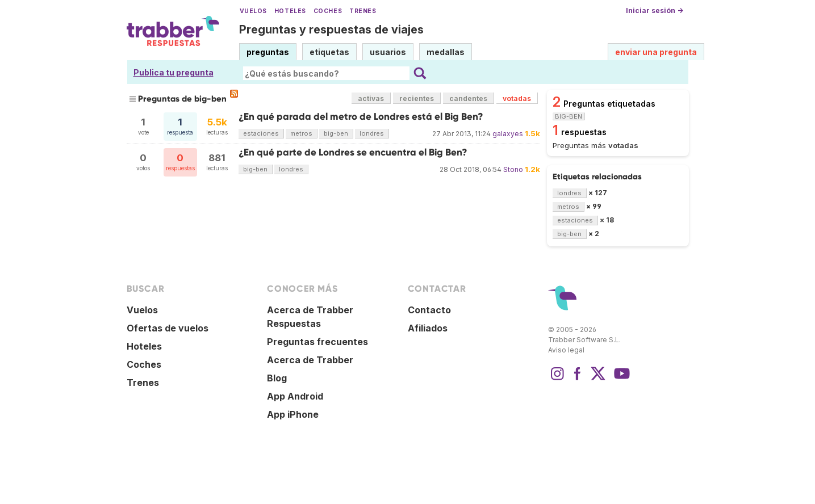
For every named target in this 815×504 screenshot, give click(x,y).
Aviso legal (566, 350)
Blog (277, 378)
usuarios (388, 52)
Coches (328, 11)
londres (372, 133)
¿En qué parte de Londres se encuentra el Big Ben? (353, 152)
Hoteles (290, 11)
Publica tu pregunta (174, 72)
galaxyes (508, 134)
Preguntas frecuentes (317, 342)
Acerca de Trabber (310, 360)
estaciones (261, 133)
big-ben (336, 133)
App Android (295, 396)
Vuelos (253, 11)
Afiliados (428, 328)
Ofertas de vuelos (168, 328)
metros (301, 133)
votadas (517, 98)
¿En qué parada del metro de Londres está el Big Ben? (361, 117)
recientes (417, 98)
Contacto (429, 310)
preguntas (268, 52)
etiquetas (329, 52)
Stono (513, 169)
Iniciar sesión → (655, 10)
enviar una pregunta (656, 52)
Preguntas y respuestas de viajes (331, 30)
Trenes (363, 11)
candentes (468, 98)
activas (371, 98)
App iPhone (293, 414)
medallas (446, 52)
